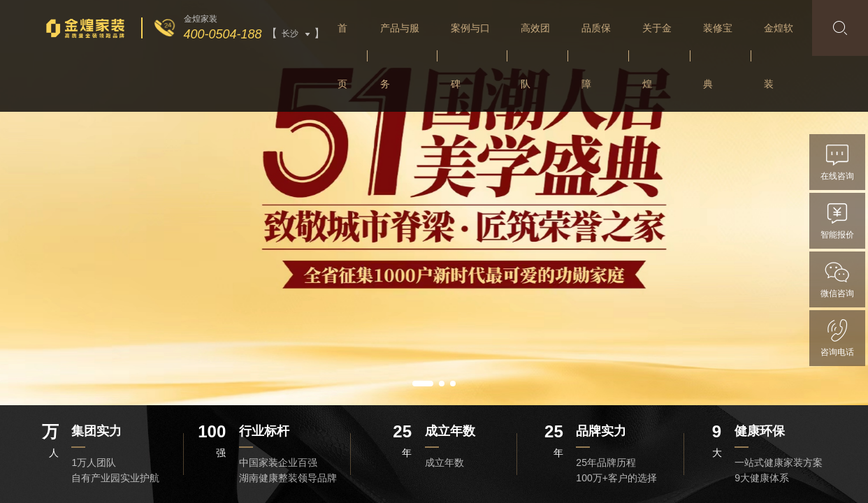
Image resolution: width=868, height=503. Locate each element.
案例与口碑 (470, 56)
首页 (342, 56)
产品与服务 (400, 56)
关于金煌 (657, 56)
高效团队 (535, 56)
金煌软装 (779, 56)
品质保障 (596, 56)
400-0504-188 (223, 34)
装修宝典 (718, 56)
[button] (423, 384)
